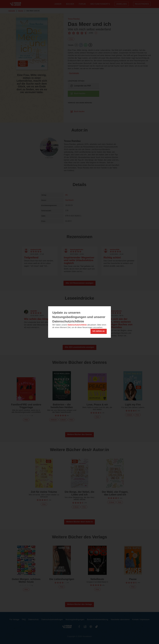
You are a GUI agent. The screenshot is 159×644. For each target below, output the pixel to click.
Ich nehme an (99, 331)
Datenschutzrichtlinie (77, 325)
